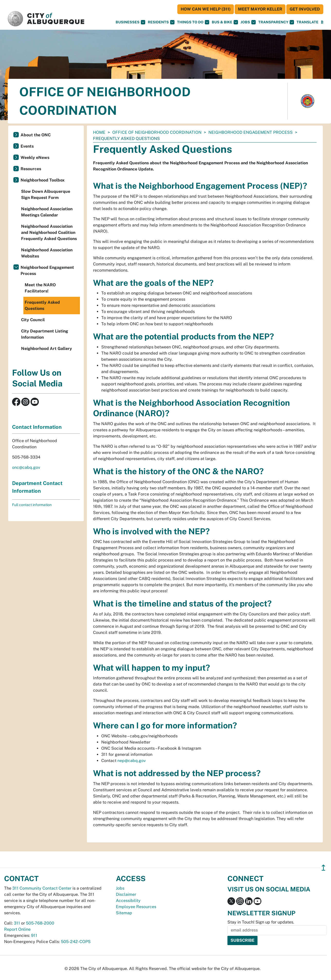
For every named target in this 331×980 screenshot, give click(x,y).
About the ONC (36, 135)
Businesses (130, 22)
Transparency (276, 22)
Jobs (248, 22)
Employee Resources (136, 907)
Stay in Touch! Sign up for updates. (261, 922)
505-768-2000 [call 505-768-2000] (40, 923)
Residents (161, 22)
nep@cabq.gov (132, 761)
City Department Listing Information (45, 334)
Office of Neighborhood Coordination (157, 132)
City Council (33, 320)
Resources (31, 169)
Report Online (17, 929)
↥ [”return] (323, 868)
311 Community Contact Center (42, 888)
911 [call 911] (34, 935)
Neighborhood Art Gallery (47, 349)
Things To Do (193, 22)
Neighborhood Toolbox (43, 180)
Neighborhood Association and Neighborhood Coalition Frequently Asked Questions (49, 232)
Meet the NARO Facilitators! (40, 288)
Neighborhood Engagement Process (251, 132)
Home (99, 132)
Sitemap (124, 913)
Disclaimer (126, 894)
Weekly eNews (35, 158)
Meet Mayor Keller (260, 9)
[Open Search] (322, 22)
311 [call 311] (17, 923)
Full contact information (32, 505)
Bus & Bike (225, 22)
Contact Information (37, 427)
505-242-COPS (76, 942)
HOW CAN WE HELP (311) (206, 9)
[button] (307, 22)
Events (27, 146)
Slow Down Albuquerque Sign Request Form (46, 194)
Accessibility (128, 901)
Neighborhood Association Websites (47, 253)
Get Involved (305, 9)
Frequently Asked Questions (42, 305)
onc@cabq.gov (26, 467)
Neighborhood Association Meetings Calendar (47, 212)
